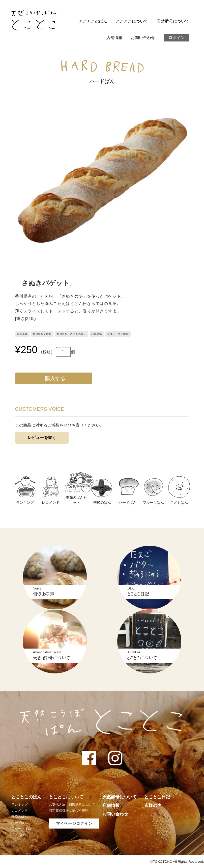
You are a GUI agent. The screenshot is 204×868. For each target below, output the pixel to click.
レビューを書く (42, 438)
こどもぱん (20, 835)
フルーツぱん (21, 829)
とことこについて (132, 21)
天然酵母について (173, 21)
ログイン (177, 38)
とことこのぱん (93, 21)
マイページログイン (74, 823)
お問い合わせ (143, 38)
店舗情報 (114, 38)
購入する (53, 378)
